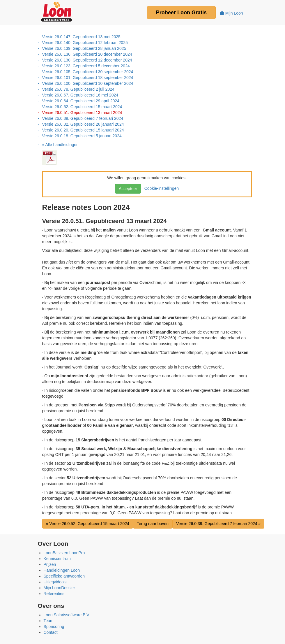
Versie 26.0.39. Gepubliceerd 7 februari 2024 (83, 118)
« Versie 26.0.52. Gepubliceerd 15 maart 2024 (88, 524)
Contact (51, 632)
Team (49, 621)
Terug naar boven (153, 524)
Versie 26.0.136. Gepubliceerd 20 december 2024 (87, 54)
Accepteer (128, 189)
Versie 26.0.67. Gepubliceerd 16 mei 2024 (80, 95)
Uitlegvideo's (55, 582)
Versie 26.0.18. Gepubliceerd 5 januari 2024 (82, 136)
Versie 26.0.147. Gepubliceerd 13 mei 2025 (81, 37)
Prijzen (50, 564)
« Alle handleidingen (60, 145)
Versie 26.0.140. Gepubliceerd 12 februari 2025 (85, 43)
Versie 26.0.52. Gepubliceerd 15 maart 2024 (82, 107)
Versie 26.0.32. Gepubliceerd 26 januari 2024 (83, 124)
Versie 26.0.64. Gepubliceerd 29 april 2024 (81, 101)
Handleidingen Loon (62, 570)
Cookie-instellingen (160, 188)
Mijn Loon (232, 13)
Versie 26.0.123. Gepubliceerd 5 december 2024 (86, 66)
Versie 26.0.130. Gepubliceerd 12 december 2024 (87, 60)
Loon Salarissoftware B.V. (67, 615)
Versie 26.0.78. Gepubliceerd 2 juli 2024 (78, 89)
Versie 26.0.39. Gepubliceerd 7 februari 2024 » (218, 524)
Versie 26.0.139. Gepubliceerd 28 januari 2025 (84, 48)
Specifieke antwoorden (64, 576)
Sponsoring (54, 627)
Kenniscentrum (57, 559)
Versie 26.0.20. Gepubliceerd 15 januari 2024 (83, 130)
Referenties (54, 594)
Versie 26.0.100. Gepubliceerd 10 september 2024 (88, 83)
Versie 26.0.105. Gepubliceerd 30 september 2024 (88, 72)
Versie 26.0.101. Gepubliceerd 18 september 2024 (88, 78)
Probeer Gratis (181, 13)
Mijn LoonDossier (59, 588)
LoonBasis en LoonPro (64, 553)
